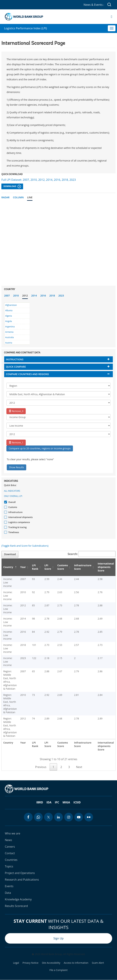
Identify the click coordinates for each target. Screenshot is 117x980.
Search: (92, 554)
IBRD (40, 802)
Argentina (10, 327)
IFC (57, 802)
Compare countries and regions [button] (27, 374)
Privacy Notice (30, 963)
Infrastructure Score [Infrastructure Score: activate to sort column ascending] (83, 567)
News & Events (94, 5)
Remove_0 (16, 411)
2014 (34, 296)
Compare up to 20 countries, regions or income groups (40, 448)
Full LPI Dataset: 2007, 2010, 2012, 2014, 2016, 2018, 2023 (39, 180)
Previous (41, 767)
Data (8, 893)
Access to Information (76, 963)
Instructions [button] (15, 359)
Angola (9, 321)
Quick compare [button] (16, 367)
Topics (9, 866)
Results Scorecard (16, 906)
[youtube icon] (79, 817)
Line (30, 197)
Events (9, 886)
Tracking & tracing (17, 527)
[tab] (58, 359)
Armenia (9, 332)
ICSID (77, 802)
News (8, 840)
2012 (25, 296)
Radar (5, 197)
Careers (10, 847)
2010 (16, 296)
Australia (9, 337)
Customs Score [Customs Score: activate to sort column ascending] (63, 567)
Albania (9, 310)
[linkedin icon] (58, 817)
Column (18, 197)
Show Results (16, 467)
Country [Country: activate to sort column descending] (8, 567)
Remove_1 (16, 442)
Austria (9, 343)
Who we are (12, 833)
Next (79, 767)
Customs (12, 507)
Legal (16, 963)
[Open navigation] (112, 17)
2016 (43, 296)
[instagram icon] (69, 817)
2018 (52, 296)
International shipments (20, 517)
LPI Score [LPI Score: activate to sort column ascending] (48, 567)
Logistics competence (19, 522)
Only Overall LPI (13, 496)
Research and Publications (22, 880)
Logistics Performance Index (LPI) (26, 28)
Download (12, 186)
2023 (61, 296)
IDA (49, 802)
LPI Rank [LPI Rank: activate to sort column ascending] (35, 567)
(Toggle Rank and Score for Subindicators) (25, 546)
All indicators (12, 491)
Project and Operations (20, 873)
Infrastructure (15, 512)
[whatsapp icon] (38, 817)
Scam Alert (98, 963)
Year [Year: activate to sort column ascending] (23, 567)
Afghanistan (11, 305)
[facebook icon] (28, 817)
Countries (11, 860)
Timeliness (13, 532)
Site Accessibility (51, 963)
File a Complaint (58, 970)
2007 (7, 296)
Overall (12, 502)
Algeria (9, 316)
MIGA (66, 802)
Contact (10, 853)
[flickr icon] (89, 817)
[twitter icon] (48, 817)
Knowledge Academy (18, 899)
